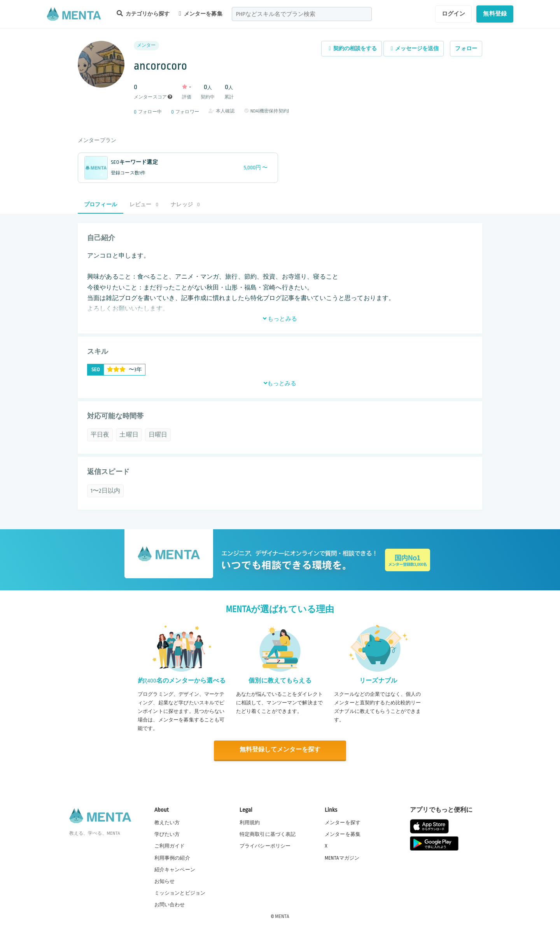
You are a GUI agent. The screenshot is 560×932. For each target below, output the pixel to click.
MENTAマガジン (342, 857)
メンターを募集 (201, 14)
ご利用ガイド (170, 846)
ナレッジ (185, 204)
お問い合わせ (170, 904)
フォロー (466, 48)
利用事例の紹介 (172, 857)
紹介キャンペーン (175, 869)
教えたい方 (167, 822)
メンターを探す (343, 822)
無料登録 (495, 14)
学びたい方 (167, 834)
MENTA (282, 916)
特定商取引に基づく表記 (268, 834)
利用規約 (250, 822)
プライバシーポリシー (265, 846)
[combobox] (302, 14)
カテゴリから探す (143, 13)
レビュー (144, 204)
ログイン (454, 14)
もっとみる (280, 319)
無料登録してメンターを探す (280, 750)
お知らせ (165, 881)
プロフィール (101, 204)
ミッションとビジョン (180, 893)
